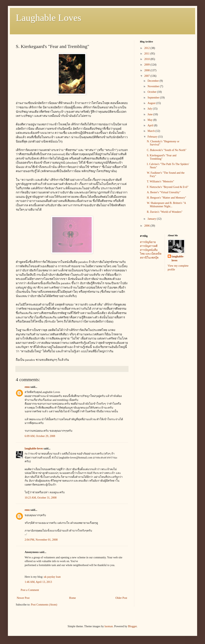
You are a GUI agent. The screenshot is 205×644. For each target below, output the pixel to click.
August (152, 103)
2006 (147, 226)
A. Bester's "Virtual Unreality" (164, 192)
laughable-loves (34, 449)
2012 (147, 48)
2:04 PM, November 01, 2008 (41, 540)
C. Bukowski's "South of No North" (167, 150)
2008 (147, 70)
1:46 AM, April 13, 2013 (38, 582)
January (152, 219)
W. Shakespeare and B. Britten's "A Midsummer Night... (166, 205)
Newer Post (23, 598)
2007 (147, 76)
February (153, 137)
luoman (109, 626)
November (154, 86)
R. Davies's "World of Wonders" (165, 212)
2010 (147, 59)
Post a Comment (30, 590)
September (154, 98)
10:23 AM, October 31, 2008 (41, 498)
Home (73, 598)
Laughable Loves (48, 18)
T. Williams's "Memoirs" (160, 181)
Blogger (132, 626)
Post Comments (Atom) (44, 605)
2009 (147, 65)
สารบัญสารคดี (149, 246)
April (151, 125)
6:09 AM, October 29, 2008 (40, 436)
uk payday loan (52, 577)
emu (27, 387)
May (150, 120)
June (150, 114)
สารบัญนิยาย (148, 242)
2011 (147, 54)
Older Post (121, 598)
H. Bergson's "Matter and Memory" (166, 198)
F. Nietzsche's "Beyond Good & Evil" (168, 187)
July (150, 109)
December (153, 81)
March (151, 131)
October (152, 92)
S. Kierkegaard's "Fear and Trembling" (162, 157)
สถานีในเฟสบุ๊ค (149, 258)
